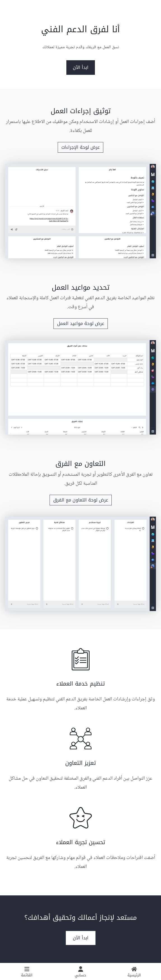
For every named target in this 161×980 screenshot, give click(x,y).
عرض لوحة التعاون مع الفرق (81, 500)
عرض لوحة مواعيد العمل (81, 323)
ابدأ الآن (81, 67)
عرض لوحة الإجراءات (81, 147)
